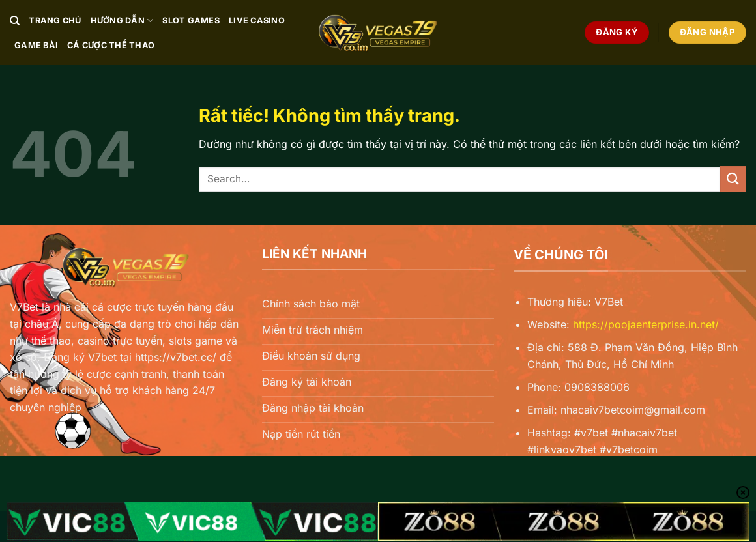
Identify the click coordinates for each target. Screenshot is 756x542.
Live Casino (257, 21)
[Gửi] (733, 179)
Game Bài (36, 45)
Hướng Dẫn (122, 21)
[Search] (15, 21)
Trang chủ (55, 21)
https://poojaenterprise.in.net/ (646, 324)
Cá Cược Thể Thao (111, 45)
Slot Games (191, 21)
